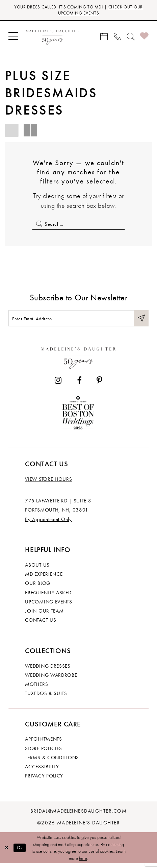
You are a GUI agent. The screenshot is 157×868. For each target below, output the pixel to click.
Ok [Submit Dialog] (22, 852)
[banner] (53, 38)
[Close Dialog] (7, 852)
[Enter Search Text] (78, 225)
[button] (13, 38)
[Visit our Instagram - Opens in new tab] (58, 385)
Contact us (41, 624)
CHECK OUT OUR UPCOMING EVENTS (98, 10)
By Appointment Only (48, 524)
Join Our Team (44, 615)
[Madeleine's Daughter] (78, 361)
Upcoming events (48, 606)
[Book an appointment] (104, 38)
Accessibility (42, 771)
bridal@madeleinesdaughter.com (78, 815)
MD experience (44, 578)
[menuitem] (13, 38)
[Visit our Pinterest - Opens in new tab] (99, 385)
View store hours (48, 483)
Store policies (44, 753)
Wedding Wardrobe (51, 679)
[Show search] (130, 38)
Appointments (43, 743)
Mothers (36, 688)
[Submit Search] (38, 225)
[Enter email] (78, 322)
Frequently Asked (48, 597)
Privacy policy (44, 780)
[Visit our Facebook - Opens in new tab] (79, 385)
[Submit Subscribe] (140, 322)
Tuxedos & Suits (46, 698)
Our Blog (38, 587)
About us (37, 569)
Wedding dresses (48, 670)
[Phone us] (117, 38)
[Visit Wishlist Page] (145, 38)
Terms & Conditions (52, 762)
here (83, 863)
